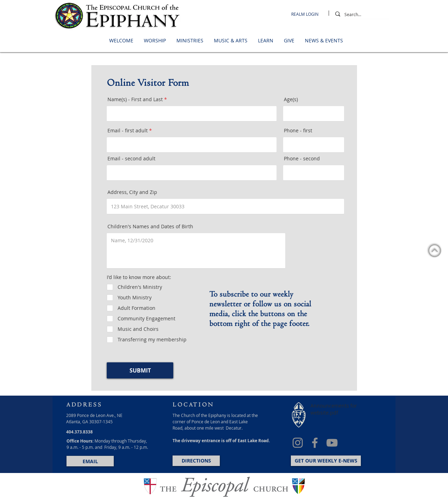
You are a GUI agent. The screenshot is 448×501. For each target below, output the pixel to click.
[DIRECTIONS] (196, 461)
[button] (121, 41)
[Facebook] (315, 443)
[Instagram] (298, 443)
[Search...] (359, 15)
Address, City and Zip (132, 192)
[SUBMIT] (140, 370)
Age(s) (291, 99)
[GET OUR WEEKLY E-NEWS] (326, 461)
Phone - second (302, 159)
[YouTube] (332, 443)
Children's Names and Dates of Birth (150, 227)
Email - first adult (128, 131)
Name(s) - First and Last (135, 99)
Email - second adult (131, 159)
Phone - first (298, 131)
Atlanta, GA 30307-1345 (89, 422)
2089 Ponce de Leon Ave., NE (94, 415)
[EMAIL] (90, 461)
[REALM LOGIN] (307, 14)
